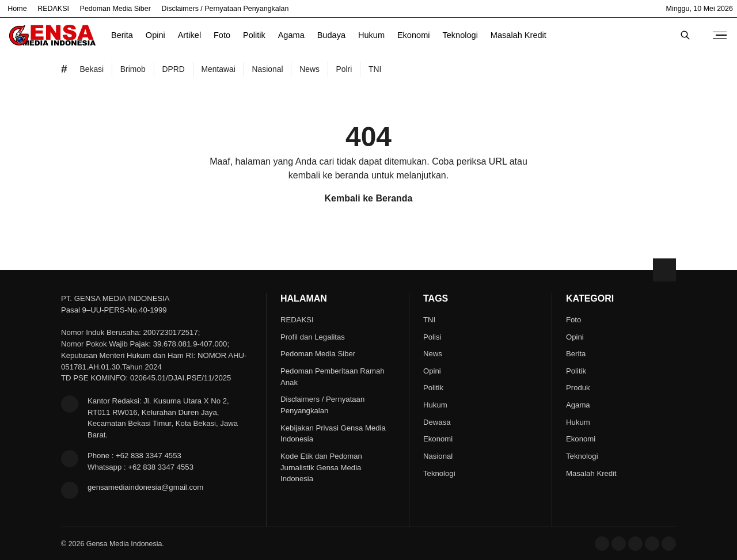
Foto (222, 35)
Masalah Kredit (518, 35)
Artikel (189, 35)
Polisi (432, 337)
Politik (254, 35)
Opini (155, 35)
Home (17, 9)
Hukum (371, 35)
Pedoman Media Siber (115, 9)
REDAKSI (53, 9)
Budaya (331, 35)
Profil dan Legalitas (313, 337)
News (433, 354)
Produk (578, 388)
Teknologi (460, 35)
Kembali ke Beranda (369, 198)
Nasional (438, 456)
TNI (429, 320)
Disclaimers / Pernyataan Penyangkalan (225, 9)
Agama (291, 35)
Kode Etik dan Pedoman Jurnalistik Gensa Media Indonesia (321, 468)
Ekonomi (414, 35)
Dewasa (437, 422)
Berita (122, 35)
